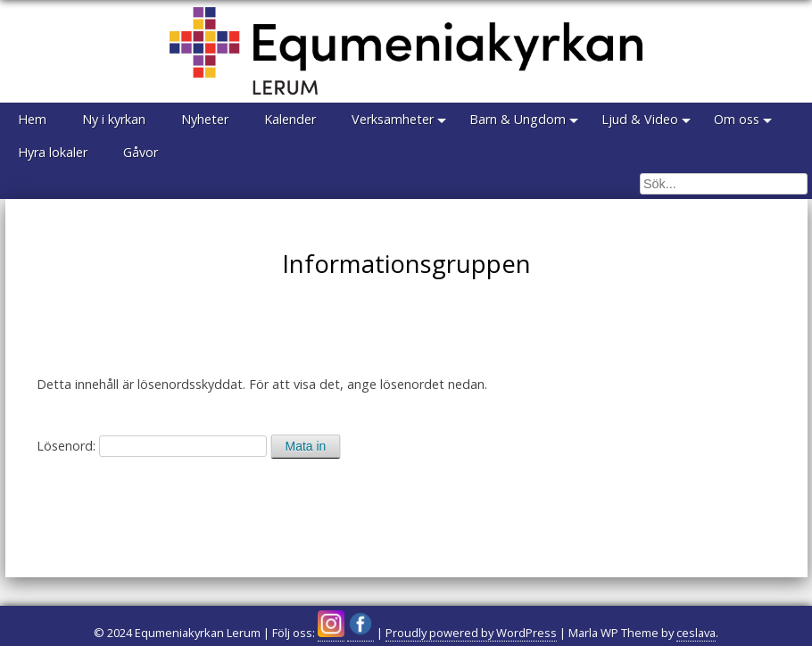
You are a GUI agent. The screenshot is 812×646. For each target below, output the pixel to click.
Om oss (737, 119)
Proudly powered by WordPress (471, 633)
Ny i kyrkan (114, 119)
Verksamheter (393, 119)
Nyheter (205, 119)
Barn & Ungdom (518, 119)
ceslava (696, 633)
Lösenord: (152, 446)
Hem (32, 119)
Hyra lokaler (53, 152)
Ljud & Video (640, 119)
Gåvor (141, 152)
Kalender (290, 119)
